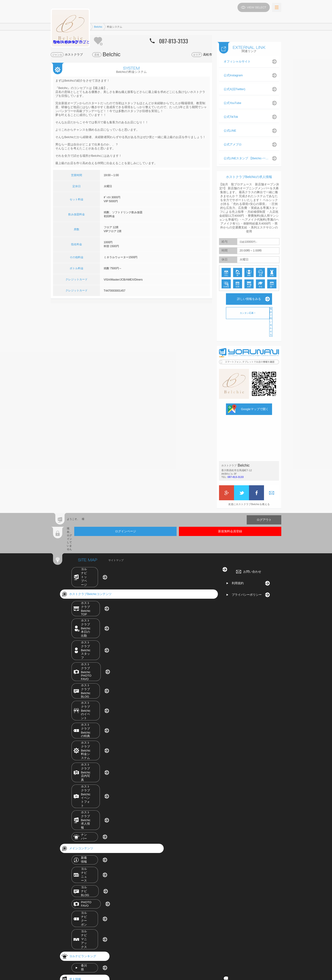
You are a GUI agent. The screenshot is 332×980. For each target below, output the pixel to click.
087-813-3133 (235, 486)
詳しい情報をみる (249, 303)
